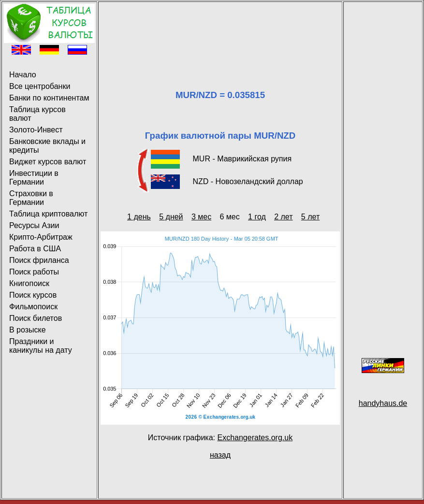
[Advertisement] (220, 34)
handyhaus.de (383, 403)
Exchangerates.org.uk (255, 438)
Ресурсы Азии (34, 225)
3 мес (201, 217)
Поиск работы (34, 272)
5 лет (310, 217)
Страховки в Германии (31, 198)
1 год (257, 217)
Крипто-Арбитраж (41, 237)
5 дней (171, 217)
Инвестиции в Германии (34, 178)
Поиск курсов (33, 295)
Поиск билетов (36, 318)
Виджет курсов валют (48, 162)
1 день (139, 217)
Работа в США (35, 249)
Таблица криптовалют (48, 214)
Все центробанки (40, 86)
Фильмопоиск (33, 307)
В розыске (28, 330)
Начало (23, 75)
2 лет (283, 217)
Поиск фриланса (39, 260)
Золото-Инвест (36, 130)
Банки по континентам (49, 98)
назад (220, 455)
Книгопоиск (29, 283)
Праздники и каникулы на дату (41, 346)
